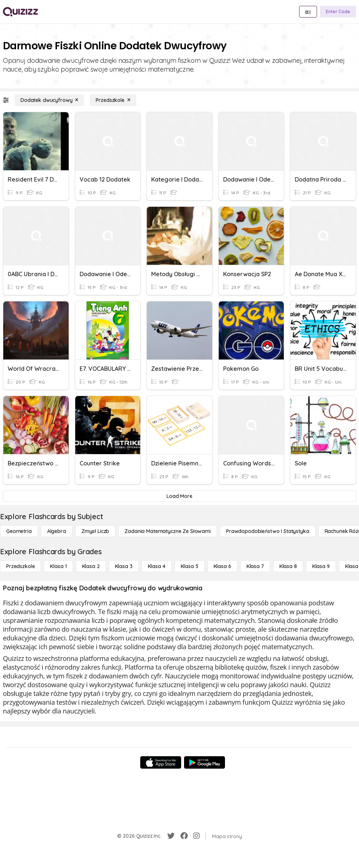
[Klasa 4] (157, 566)
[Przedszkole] (113, 100)
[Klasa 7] (255, 566)
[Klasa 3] (124, 566)
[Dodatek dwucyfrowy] (49, 100)
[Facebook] (184, 836)
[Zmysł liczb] (95, 531)
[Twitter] (171, 836)
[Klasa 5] (190, 566)
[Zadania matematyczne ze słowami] (168, 531)
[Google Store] (205, 762)
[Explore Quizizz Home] (20, 12)
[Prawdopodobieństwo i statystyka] (268, 531)
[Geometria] (19, 531)
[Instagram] (196, 836)
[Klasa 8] (288, 566)
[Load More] (179, 496)
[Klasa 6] (222, 566)
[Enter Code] (338, 12)
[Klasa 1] (58, 566)
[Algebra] (57, 531)
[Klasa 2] (91, 566)
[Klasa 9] (321, 566)
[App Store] (161, 762)
